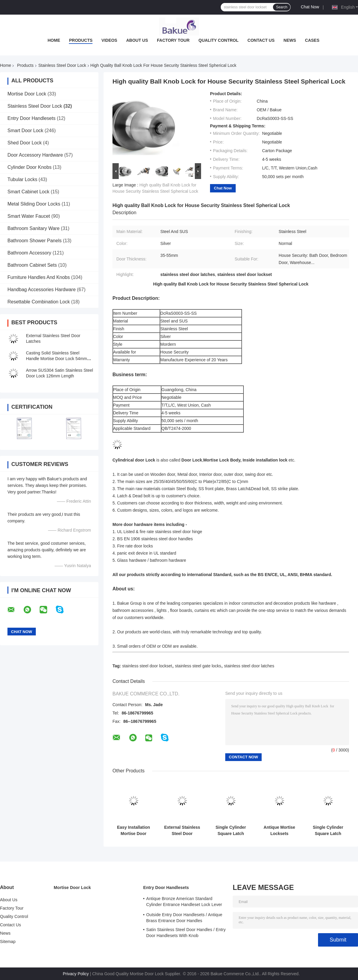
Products (81, 40)
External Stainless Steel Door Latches (182, 831)
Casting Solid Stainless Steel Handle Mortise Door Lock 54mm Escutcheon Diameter (57, 359)
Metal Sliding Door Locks (34, 204)
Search (282, 7)
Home (54, 40)
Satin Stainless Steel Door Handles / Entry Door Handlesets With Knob (186, 933)
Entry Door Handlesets (31, 118)
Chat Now (310, 7)
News (290, 40)
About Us (137, 40)
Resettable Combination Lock (39, 302)
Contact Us (261, 40)
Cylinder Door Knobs (30, 167)
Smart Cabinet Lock (28, 192)
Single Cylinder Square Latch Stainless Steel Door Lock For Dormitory (231, 831)
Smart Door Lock (25, 131)
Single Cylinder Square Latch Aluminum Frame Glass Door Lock (328, 831)
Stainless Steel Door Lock (62, 65)
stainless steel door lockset (147, 666)
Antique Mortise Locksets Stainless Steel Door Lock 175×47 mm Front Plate (279, 831)
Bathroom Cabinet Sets (32, 265)
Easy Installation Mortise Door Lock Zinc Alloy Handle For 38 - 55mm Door (133, 831)
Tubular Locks (22, 179)
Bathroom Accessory (29, 253)
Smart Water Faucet (29, 216)
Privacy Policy (76, 974)
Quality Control (218, 40)
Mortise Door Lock (27, 94)
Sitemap (8, 942)
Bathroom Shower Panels (34, 241)
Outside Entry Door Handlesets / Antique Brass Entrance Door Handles (184, 918)
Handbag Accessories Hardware (42, 290)
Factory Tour (173, 40)
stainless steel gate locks (198, 666)
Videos (109, 40)
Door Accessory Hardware (35, 155)
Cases (312, 40)
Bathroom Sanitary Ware (34, 228)
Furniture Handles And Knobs (39, 277)
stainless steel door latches (249, 666)
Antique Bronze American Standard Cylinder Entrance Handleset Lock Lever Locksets (184, 902)
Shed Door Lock (25, 143)
